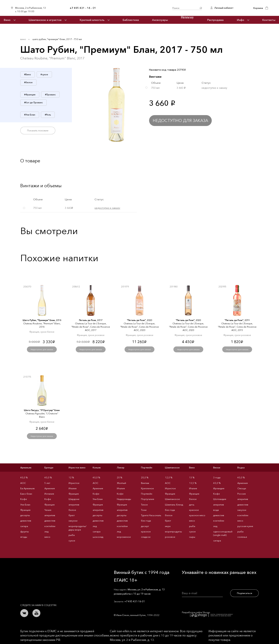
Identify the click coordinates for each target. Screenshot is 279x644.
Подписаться (245, 593)
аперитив (50, 515)
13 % (192, 477)
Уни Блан (25, 505)
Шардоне (74, 499)
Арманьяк (26, 467)
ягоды (24, 537)
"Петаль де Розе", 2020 (139, 320)
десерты (25, 515)
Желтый (121, 483)
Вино (7, 20)
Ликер (121, 467)
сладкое (146, 537)
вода (216, 510)
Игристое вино (77, 467)
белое (72, 510)
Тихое (144, 505)
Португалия (148, 499)
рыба (72, 535)
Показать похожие (38, 130)
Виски (217, 467)
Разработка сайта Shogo (207, 614)
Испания (49, 494)
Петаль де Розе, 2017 (91, 320)
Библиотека (131, 20)
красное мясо (197, 515)
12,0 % (169, 477)
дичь (192, 505)
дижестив (26, 521)
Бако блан (26, 494)
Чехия (48, 510)
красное (146, 531)
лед (46, 531)
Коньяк (97, 467)
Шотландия (220, 499)
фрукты (25, 531)
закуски (73, 521)
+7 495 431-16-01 (135, 601)
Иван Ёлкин (48, 574)
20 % (120, 477)
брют (72, 515)
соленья (242, 537)
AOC (23, 483)
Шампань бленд (174, 505)
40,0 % (24, 477)
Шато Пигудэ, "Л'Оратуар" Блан (42, 410)
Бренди (49, 467)
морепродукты (173, 531)
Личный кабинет (224, 8)
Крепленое (147, 488)
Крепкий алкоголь (92, 20)
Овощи (242, 488)
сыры (192, 537)
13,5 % (193, 483)
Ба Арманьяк (28, 488)
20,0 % (145, 477)
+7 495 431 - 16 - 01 (83, 8)
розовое (170, 537)
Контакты (269, 20)
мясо (47, 537)
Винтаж (145, 483)
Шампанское (172, 467)
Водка (241, 467)
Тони (144, 510)
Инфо (240, 20)
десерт (145, 526)
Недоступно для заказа (180, 121)
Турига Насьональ (151, 515)
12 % (71, 477)
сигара (24, 526)
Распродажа (215, 20)
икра (168, 526)
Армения (50, 488)
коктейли (50, 526)
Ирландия (219, 488)
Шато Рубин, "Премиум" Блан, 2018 (42, 320)
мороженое (124, 537)
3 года (217, 477)
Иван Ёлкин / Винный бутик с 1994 (134, 8)
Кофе (24, 499)
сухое (72, 541)
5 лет (47, 483)
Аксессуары (160, 20)
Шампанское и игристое (45, 20)
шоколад (98, 537)
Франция (25, 510)
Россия (241, 494)
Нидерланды (124, 499)
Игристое (74, 483)
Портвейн (147, 467)
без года (146, 521)
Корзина (258, 8)
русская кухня (245, 526)
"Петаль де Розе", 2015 (237, 320)
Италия (73, 488)
